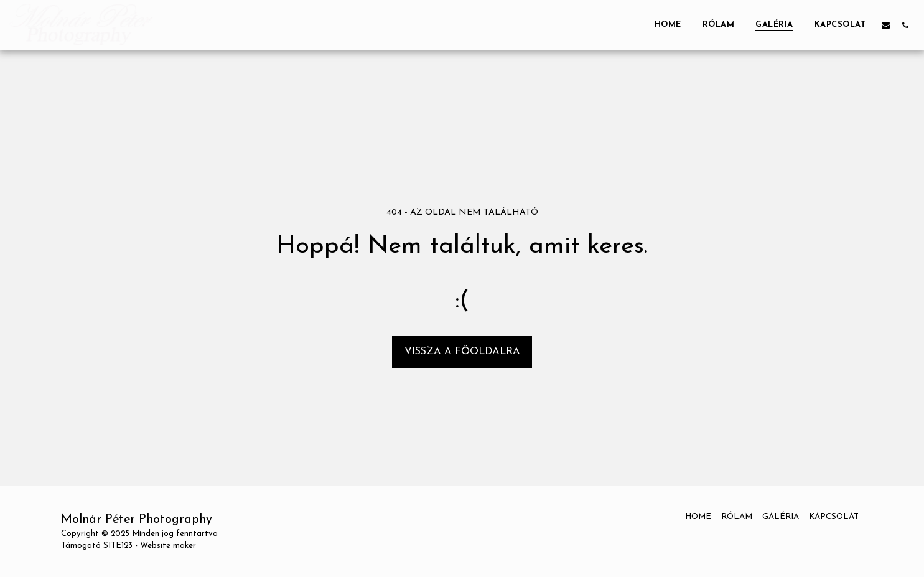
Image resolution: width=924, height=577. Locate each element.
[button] (886, 25)
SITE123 (118, 546)
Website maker (168, 546)
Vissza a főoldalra (462, 352)
